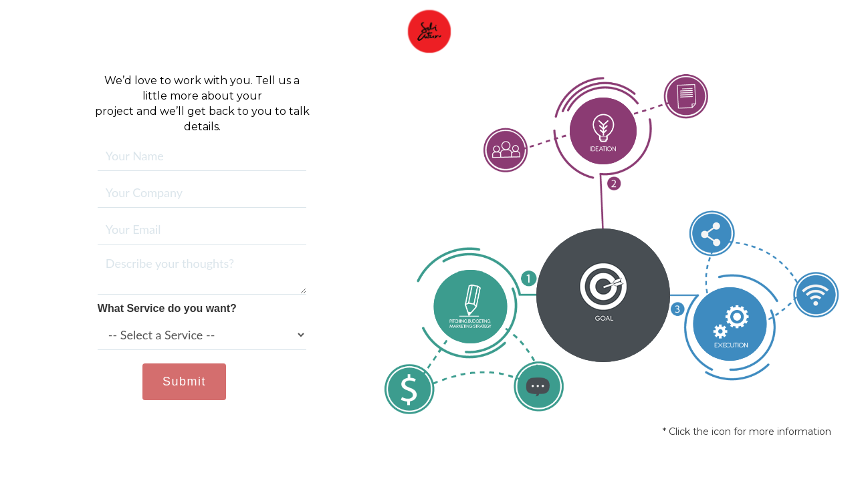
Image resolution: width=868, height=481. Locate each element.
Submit (184, 381)
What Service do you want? (167, 308)
